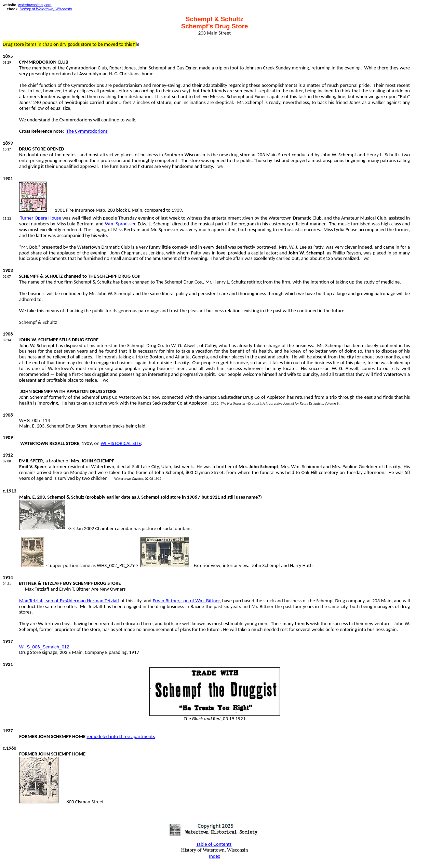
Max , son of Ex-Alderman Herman (69, 601)
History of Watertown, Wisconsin (46, 9)
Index (214, 856)
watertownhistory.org (35, 5)
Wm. (120, 224)
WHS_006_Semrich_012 (44, 647)
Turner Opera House (41, 218)
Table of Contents (214, 844)
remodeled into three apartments (120, 736)
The (87, 131)
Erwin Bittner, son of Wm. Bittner (186, 601)
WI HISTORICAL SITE (121, 443)
